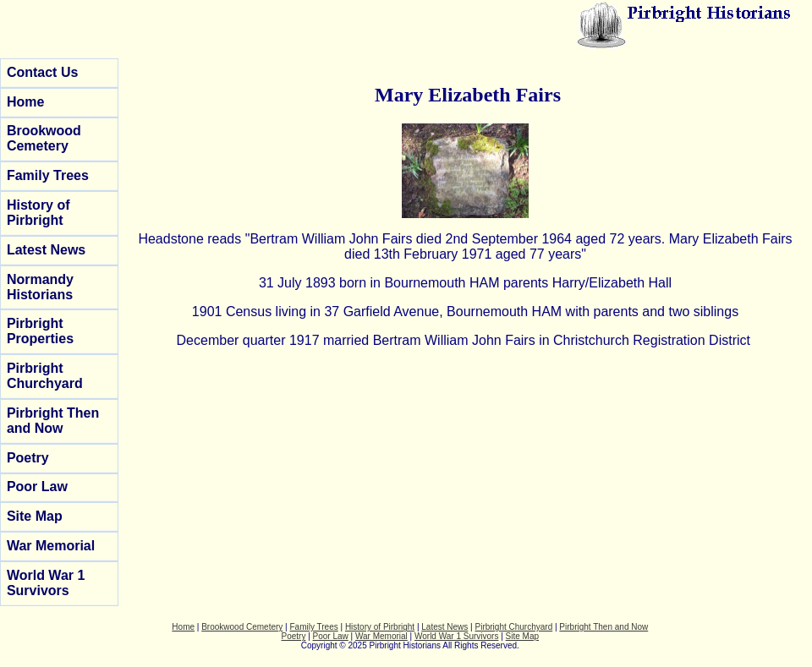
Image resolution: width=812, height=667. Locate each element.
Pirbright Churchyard (45, 376)
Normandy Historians (40, 287)
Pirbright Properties (40, 331)
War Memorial (51, 546)
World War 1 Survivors (46, 583)
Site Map (35, 516)
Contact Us (42, 72)
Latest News (46, 250)
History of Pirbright (38, 213)
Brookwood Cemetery (44, 138)
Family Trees (48, 175)
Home (25, 102)
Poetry (28, 458)
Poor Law (37, 487)
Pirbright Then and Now (53, 421)
